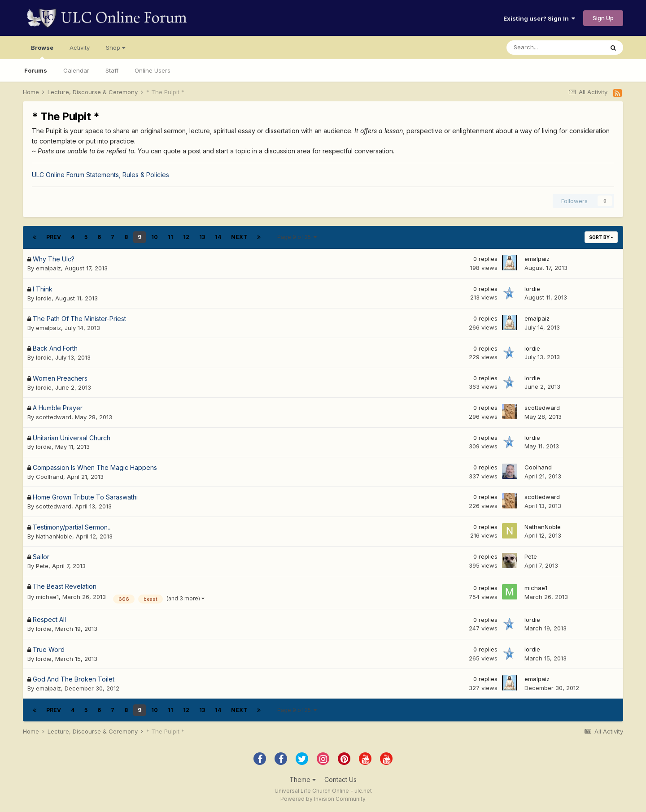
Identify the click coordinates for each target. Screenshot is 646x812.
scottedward (54, 417)
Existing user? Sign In (539, 18)
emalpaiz (48, 268)
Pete (42, 566)
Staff (112, 70)
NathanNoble (54, 536)
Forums (36, 70)
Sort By (601, 237)
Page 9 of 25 (297, 237)
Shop (116, 48)
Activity (80, 48)
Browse (42, 52)
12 (186, 237)
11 (170, 237)
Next (239, 237)
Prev (54, 237)
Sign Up (603, 18)
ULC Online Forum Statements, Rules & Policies (100, 175)
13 (202, 237)
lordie (44, 298)
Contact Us (340, 779)
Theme (303, 779)
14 (218, 237)
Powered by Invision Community (323, 799)
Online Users (153, 70)
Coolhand (50, 477)
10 (155, 237)
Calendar (76, 70)
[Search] (555, 48)
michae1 (47, 597)
